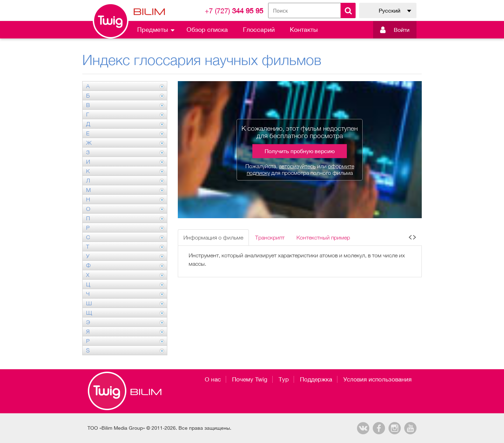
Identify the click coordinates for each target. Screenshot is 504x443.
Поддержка (316, 379)
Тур (284, 379)
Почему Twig (250, 379)
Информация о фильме (213, 237)
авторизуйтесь (297, 166)
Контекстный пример (323, 237)
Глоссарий (259, 30)
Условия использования (377, 379)
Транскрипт (270, 237)
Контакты (304, 30)
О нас (213, 379)
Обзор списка (207, 30)
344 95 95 (234, 11)
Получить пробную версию (300, 151)
